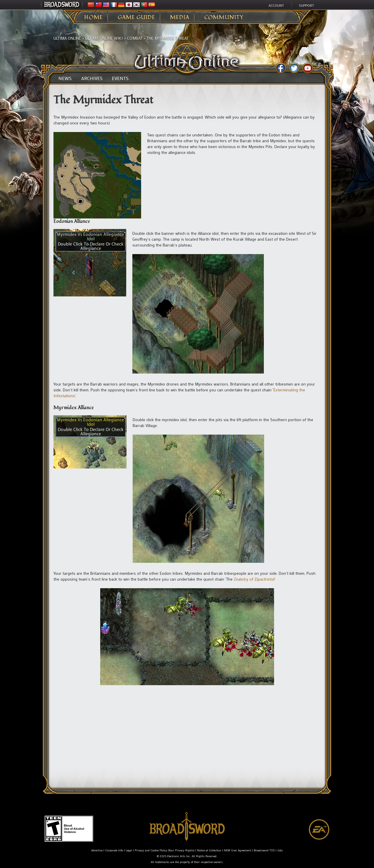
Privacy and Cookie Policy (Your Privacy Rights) (165, 850)
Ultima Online (67, 38)
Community (224, 18)
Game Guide (136, 18)
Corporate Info (114, 850)
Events (120, 78)
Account (276, 5)
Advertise (97, 850)
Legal (129, 850)
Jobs (280, 850)
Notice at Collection (209, 850)
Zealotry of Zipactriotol (254, 579)
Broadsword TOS (264, 850)
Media (180, 18)
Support (307, 5)
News (65, 78)
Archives (92, 78)
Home (93, 18)
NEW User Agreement (237, 850)
